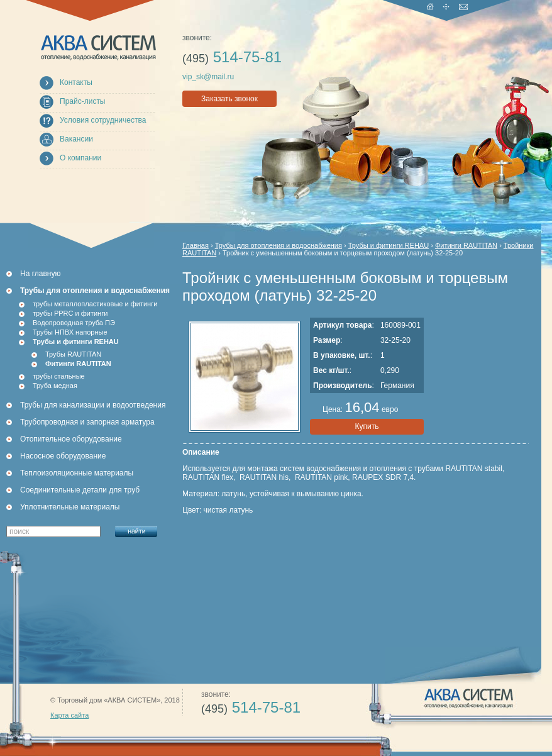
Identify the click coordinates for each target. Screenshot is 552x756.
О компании (80, 158)
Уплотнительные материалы (70, 507)
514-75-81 (232, 57)
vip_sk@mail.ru (208, 77)
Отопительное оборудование (71, 439)
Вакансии (76, 139)
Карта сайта (69, 715)
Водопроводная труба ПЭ (74, 323)
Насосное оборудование (63, 456)
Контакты (76, 82)
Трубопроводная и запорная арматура (87, 422)
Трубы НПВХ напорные (70, 332)
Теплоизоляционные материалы (77, 473)
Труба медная (55, 386)
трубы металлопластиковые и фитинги (95, 304)
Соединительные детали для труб (80, 490)
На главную (40, 274)
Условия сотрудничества (103, 120)
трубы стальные (59, 376)
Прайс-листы (83, 101)
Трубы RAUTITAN (73, 354)
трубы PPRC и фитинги (70, 313)
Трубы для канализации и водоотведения (93, 405)
